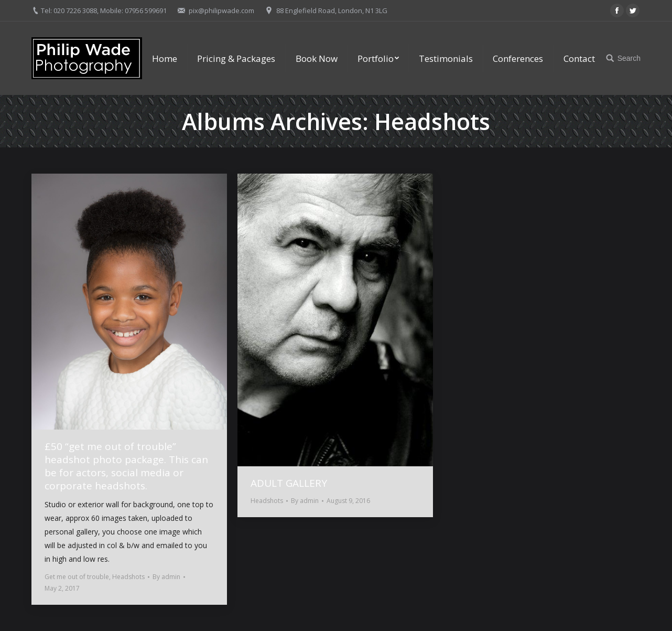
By (166, 577)
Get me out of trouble (77, 577)
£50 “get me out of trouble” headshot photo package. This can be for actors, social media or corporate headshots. (126, 466)
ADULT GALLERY (289, 483)
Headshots (128, 577)
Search (629, 58)
